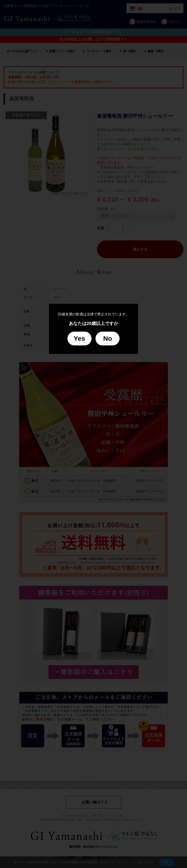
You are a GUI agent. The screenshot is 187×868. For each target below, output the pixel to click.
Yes (79, 338)
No (108, 338)
